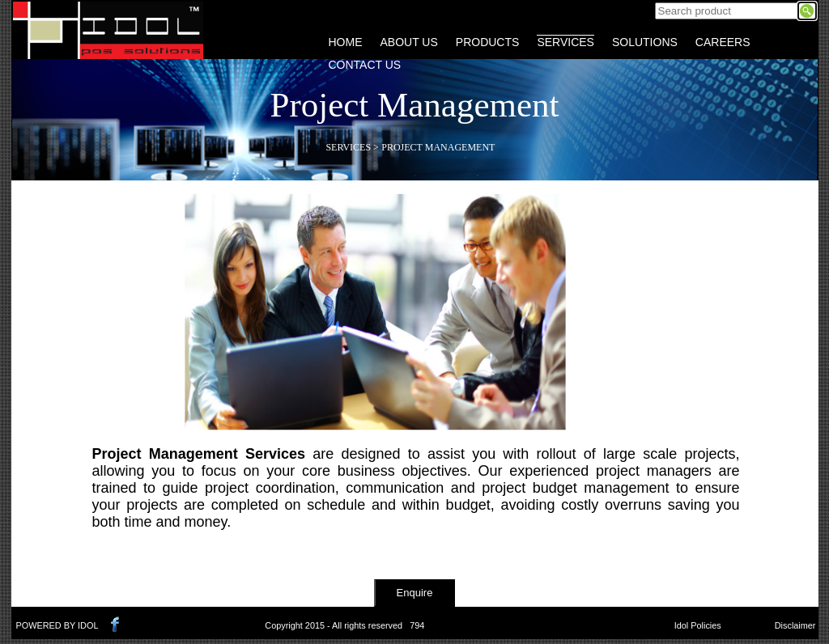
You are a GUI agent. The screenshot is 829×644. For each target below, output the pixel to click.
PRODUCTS (488, 42)
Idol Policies (698, 625)
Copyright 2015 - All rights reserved (334, 625)
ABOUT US (409, 42)
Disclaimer (795, 625)
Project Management (438, 147)
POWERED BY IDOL (57, 625)
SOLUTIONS (645, 42)
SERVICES (565, 42)
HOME (346, 42)
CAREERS (723, 42)
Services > (352, 147)
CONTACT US (365, 65)
